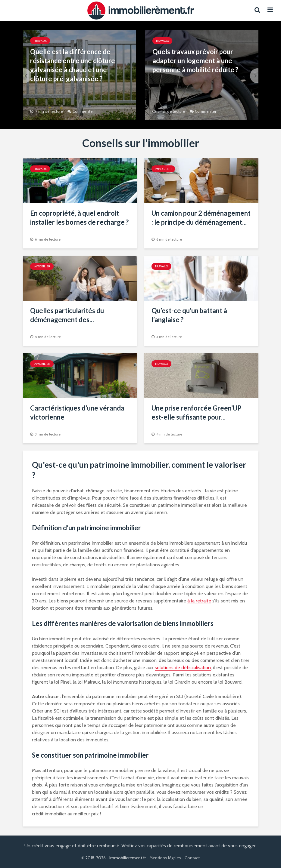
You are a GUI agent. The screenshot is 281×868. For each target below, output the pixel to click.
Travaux (40, 41)
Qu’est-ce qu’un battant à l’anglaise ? (189, 315)
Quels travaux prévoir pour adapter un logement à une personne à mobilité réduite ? (195, 61)
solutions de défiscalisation (183, 668)
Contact (192, 858)
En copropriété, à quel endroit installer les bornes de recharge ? (79, 218)
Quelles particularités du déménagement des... (67, 315)
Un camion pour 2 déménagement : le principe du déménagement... (201, 218)
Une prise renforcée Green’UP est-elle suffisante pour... (197, 412)
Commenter (83, 111)
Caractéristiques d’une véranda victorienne (77, 412)
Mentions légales (165, 858)
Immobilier (163, 169)
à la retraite (199, 601)
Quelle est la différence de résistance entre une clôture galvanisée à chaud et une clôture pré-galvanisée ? (73, 65)
